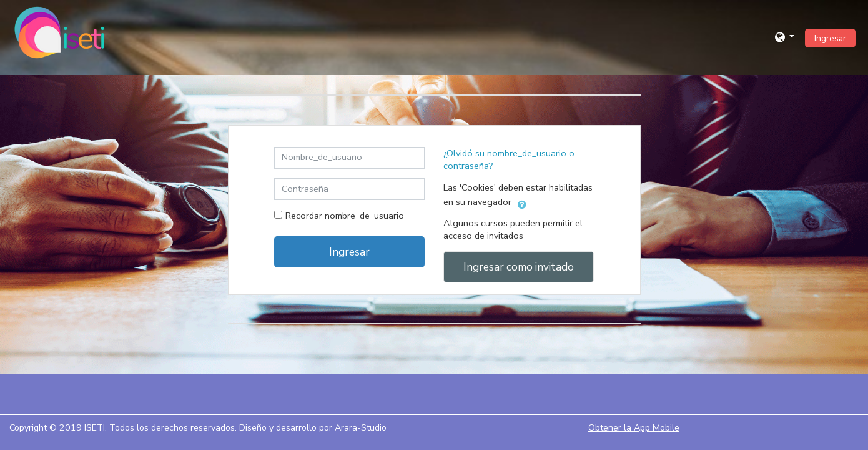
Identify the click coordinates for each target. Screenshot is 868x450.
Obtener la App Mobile (634, 428)
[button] (785, 37)
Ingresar (830, 38)
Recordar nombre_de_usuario (345, 216)
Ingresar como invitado (519, 267)
